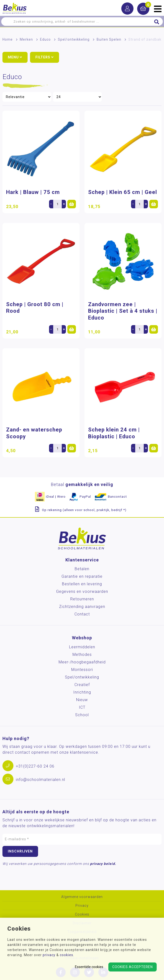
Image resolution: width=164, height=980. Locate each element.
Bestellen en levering (82, 584)
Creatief (82, 685)
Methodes (82, 655)
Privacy (82, 906)
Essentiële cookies (89, 967)
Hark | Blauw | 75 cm (33, 192)
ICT (82, 707)
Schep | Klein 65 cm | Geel (123, 192)
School (82, 715)
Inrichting (82, 692)
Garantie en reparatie (82, 576)
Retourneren (82, 599)
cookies (67, 955)
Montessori (82, 670)
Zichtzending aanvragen (82, 607)
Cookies (82, 914)
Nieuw (82, 700)
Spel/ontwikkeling (74, 39)
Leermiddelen (82, 647)
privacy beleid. (103, 864)
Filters (45, 57)
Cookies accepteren (133, 967)
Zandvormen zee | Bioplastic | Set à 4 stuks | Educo (123, 311)
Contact (82, 614)
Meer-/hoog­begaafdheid (82, 662)
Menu (15, 57)
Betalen (82, 569)
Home (8, 39)
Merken (26, 39)
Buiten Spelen (109, 39)
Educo (45, 39)
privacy (49, 955)
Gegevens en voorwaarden (82, 591)
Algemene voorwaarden (82, 897)
